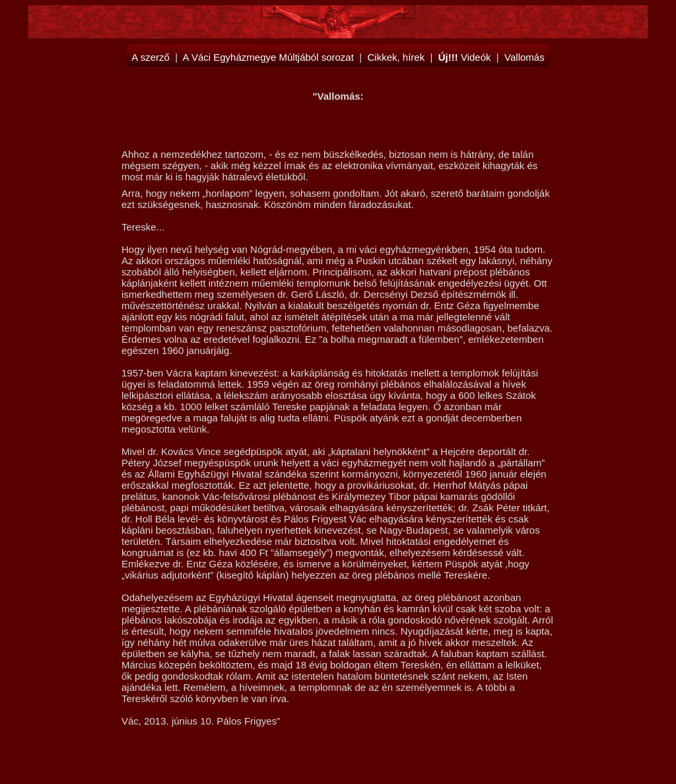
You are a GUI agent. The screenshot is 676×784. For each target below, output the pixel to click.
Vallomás (524, 57)
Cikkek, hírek (396, 57)
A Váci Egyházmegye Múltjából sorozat (268, 57)
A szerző (151, 57)
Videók (465, 57)
